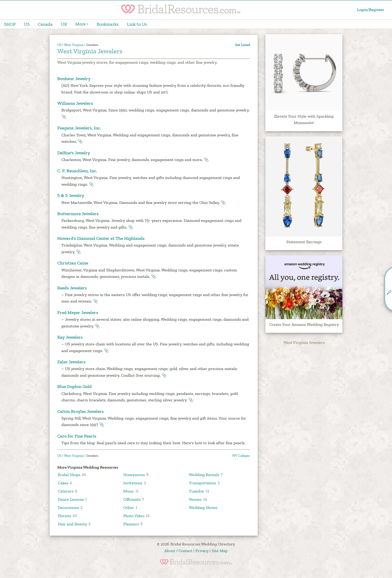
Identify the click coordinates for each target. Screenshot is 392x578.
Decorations (68, 507)
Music (129, 491)
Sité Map (220, 551)
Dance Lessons (71, 499)
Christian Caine (73, 263)
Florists (64, 515)
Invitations (133, 483)
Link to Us (137, 24)
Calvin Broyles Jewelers (81, 411)
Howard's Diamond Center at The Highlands (101, 238)
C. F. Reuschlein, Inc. (77, 171)
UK (64, 24)
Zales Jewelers (71, 362)
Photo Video (134, 515)
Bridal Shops (69, 474)
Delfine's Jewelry (74, 153)
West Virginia (74, 45)
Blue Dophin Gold (74, 386)
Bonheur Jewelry (74, 79)
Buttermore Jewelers (78, 214)
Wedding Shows (203, 507)
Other (129, 507)
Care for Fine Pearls (77, 436)
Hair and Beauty (72, 524)
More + (82, 24)
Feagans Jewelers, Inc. (79, 128)
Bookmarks (108, 24)
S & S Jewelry (71, 195)
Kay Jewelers (70, 337)
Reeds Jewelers (72, 288)
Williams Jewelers (75, 103)
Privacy (202, 551)
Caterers (66, 491)
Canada (45, 24)
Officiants (132, 499)
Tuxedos (196, 491)
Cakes (63, 483)
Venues (195, 499)
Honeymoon (134, 474)
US (27, 24)
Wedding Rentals (204, 474)
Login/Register (371, 10)
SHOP (10, 24)
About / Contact (178, 551)
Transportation (202, 483)
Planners (131, 524)
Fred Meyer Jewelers (78, 312)
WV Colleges (241, 456)
